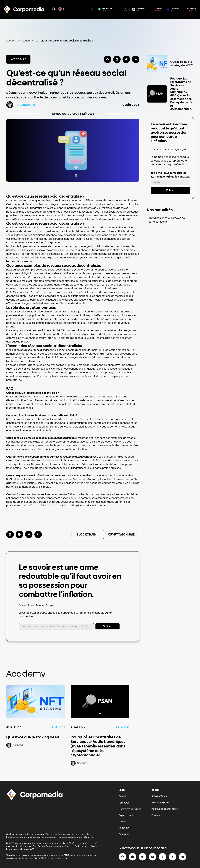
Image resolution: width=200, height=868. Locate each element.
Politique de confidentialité (165, 809)
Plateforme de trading (130, 809)
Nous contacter (159, 796)
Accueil (11, 41)
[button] (54, 9)
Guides (122, 822)
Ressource (124, 803)
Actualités (124, 834)
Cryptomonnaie (127, 815)
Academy (28, 41)
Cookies (156, 815)
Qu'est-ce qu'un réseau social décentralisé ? (67, 41)
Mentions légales (160, 802)
